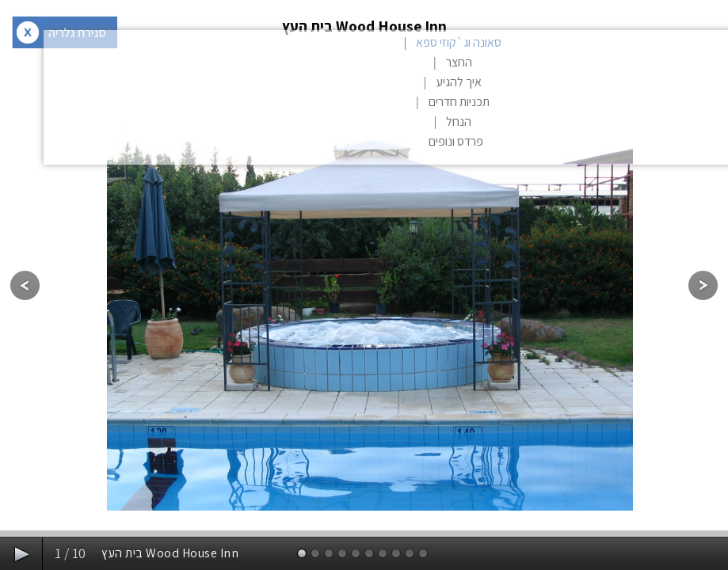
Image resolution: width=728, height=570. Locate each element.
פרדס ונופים (456, 141)
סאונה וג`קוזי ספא (459, 42)
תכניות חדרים (459, 102)
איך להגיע (459, 82)
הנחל (459, 122)
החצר (459, 62)
